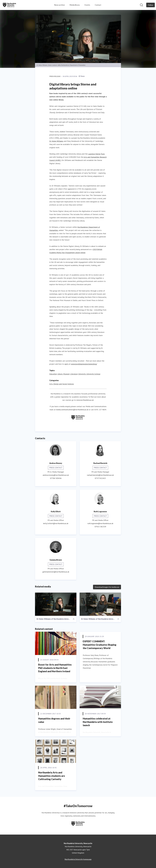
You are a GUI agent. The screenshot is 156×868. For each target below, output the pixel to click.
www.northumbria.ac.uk (85, 400)
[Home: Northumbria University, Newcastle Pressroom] (9, 5)
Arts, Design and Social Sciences (62, 384)
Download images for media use (107, 587)
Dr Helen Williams (56, 141)
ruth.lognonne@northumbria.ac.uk (100, 523)
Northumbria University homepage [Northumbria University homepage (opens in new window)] (78, 859)
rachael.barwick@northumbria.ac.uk (100, 475)
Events (87, 5)
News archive (59, 5)
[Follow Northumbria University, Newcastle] (151, 5)
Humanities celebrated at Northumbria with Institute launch (98, 722)
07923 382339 (100, 527)
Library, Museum (64, 374)
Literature (74, 374)
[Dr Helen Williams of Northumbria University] (56, 604)
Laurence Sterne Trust (96, 154)
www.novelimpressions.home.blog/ (84, 364)
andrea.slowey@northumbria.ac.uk (56, 475)
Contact (98, 5)
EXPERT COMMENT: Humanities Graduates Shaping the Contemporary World (100, 645)
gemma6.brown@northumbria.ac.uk (56, 572)
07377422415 (100, 478)
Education (53, 374)
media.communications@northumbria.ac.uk (72, 410)
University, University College (89, 374)
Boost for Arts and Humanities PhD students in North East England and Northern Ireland (55, 668)
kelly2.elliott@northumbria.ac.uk (56, 523)
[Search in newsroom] (141, 5)
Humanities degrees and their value (54, 720)
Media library (75, 5)
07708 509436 (56, 478)
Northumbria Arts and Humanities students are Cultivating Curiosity (52, 776)
